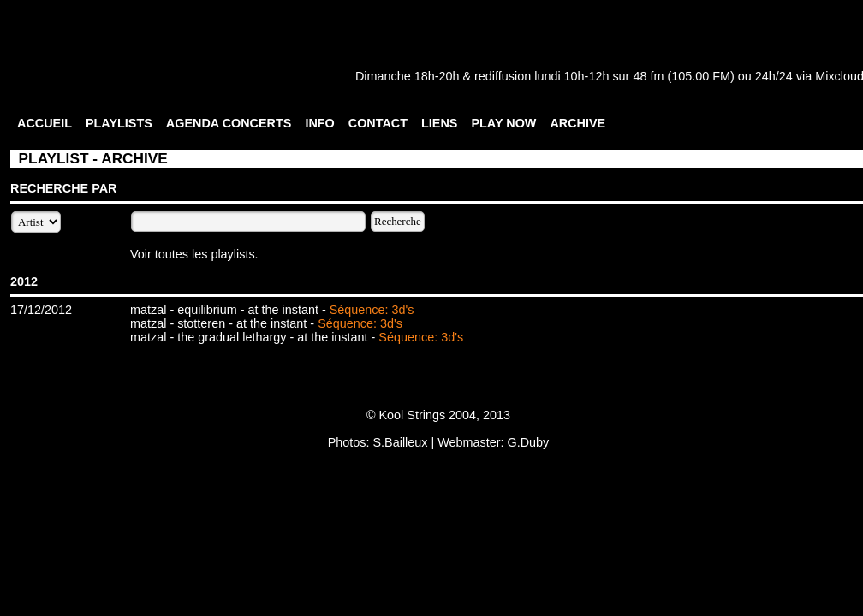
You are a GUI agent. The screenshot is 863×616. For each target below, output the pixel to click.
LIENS (439, 123)
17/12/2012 (41, 310)
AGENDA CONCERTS (229, 123)
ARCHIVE (577, 123)
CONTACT (378, 123)
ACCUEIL (45, 123)
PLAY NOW (503, 123)
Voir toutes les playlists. (194, 254)
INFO (319, 123)
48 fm (648, 76)
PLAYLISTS (119, 123)
